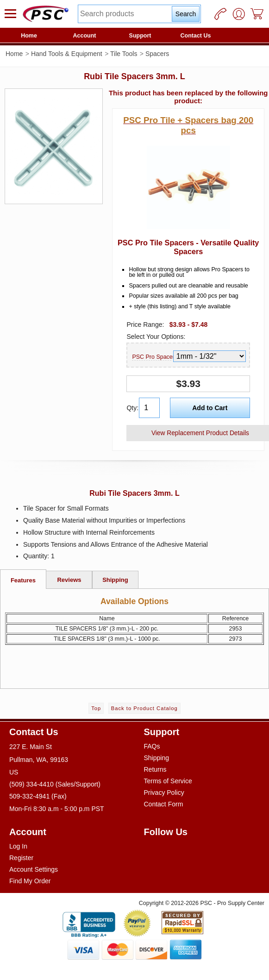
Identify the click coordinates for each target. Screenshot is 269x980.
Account (85, 36)
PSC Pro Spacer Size (152, 357)
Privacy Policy (164, 793)
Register (21, 858)
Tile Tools (124, 54)
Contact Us (196, 36)
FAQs (152, 746)
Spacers (157, 54)
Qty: (132, 408)
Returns (155, 769)
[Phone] (220, 14)
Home (29, 36)
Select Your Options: (156, 337)
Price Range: (145, 325)
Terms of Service (168, 781)
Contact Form (164, 804)
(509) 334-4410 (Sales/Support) (55, 784)
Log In (18, 846)
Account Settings (34, 869)
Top (96, 708)
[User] (239, 14)
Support (140, 36)
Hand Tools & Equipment (67, 54)
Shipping (115, 580)
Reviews (69, 580)
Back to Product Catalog (144, 708)
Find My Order (30, 881)
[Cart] (257, 14)
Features (23, 580)
